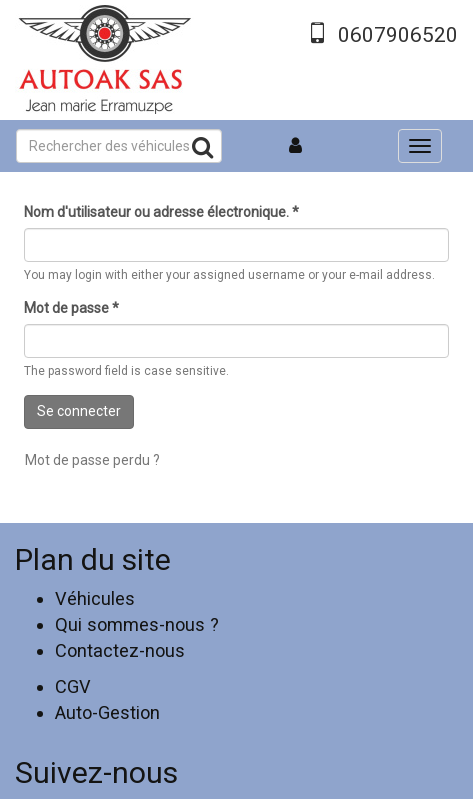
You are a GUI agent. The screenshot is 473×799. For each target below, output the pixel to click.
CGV (73, 686)
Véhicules (95, 598)
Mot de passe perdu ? (92, 460)
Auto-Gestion (107, 712)
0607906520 (398, 35)
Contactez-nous (120, 650)
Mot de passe (71, 308)
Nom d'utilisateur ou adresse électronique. (161, 212)
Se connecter (79, 411)
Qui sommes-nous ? (137, 624)
